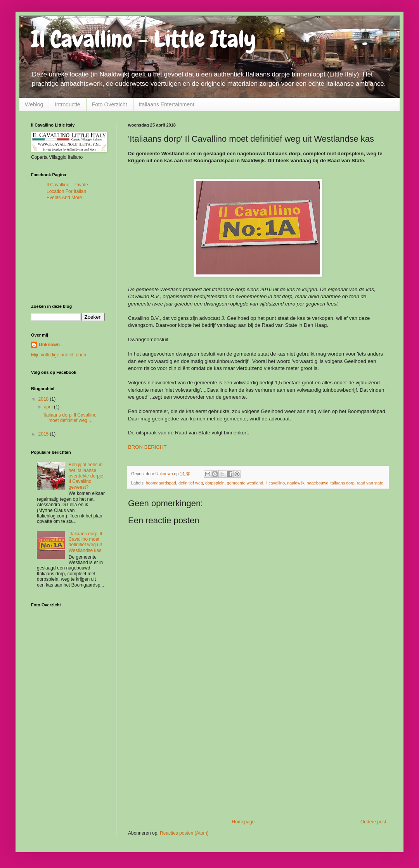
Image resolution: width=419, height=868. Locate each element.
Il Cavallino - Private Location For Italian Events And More (67, 191)
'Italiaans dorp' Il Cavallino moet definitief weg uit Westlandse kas (85, 542)
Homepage (243, 822)
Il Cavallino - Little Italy (144, 39)
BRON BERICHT (147, 447)
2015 (44, 434)
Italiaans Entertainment (167, 104)
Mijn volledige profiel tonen (59, 355)
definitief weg (191, 483)
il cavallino (275, 483)
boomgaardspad (161, 483)
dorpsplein (215, 483)
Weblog (34, 104)
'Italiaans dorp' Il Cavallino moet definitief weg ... (70, 418)
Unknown (49, 345)
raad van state (370, 483)
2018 (44, 399)
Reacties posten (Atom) (184, 833)
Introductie (67, 104)
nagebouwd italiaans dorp (331, 483)
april (49, 407)
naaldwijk (296, 483)
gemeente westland (245, 483)
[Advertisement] (258, 755)
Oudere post (373, 822)
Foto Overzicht (110, 104)
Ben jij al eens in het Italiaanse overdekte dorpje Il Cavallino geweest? (86, 476)
